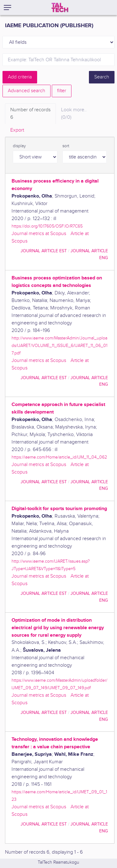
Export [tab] (17, 130)
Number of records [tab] (30, 114)
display (19, 146)
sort (66, 146)
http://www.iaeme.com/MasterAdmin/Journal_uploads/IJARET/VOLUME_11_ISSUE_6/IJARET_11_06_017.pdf (59, 346)
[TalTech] (60, 8)
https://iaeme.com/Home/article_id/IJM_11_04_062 (59, 457)
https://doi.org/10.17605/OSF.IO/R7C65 (47, 226)
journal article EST (44, 251)
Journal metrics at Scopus (39, 234)
